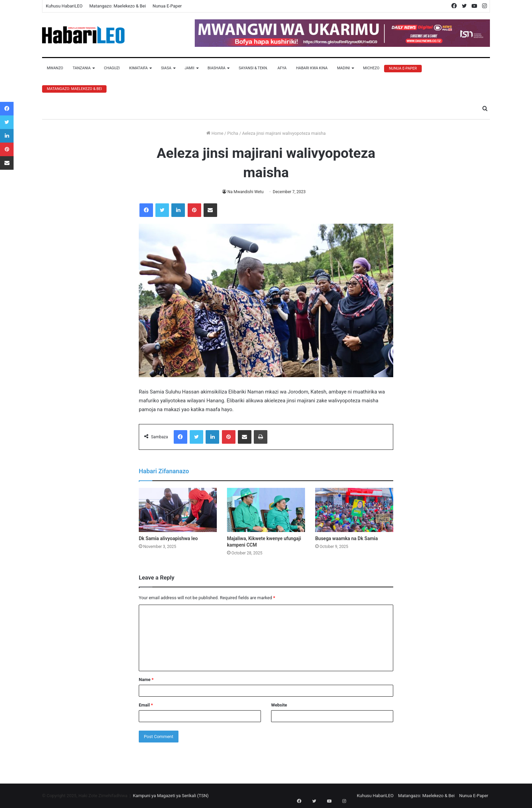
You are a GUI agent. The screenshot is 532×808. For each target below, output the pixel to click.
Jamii (189, 68)
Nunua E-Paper (167, 6)
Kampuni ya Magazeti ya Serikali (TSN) (171, 796)
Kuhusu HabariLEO (64, 6)
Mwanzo (55, 68)
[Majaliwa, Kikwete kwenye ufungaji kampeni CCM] (266, 510)
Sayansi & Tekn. (253, 68)
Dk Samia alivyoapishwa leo (168, 538)
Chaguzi (112, 68)
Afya (282, 68)
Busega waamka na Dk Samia (347, 538)
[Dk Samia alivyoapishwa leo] (178, 510)
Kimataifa (139, 68)
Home (215, 133)
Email (146, 705)
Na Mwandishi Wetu (245, 192)
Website (279, 705)
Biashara (217, 68)
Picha (233, 133)
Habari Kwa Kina (312, 68)
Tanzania (82, 68)
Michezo (371, 68)
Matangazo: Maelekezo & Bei (118, 6)
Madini (343, 68)
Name (146, 680)
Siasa (166, 68)
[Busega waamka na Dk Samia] (354, 510)
